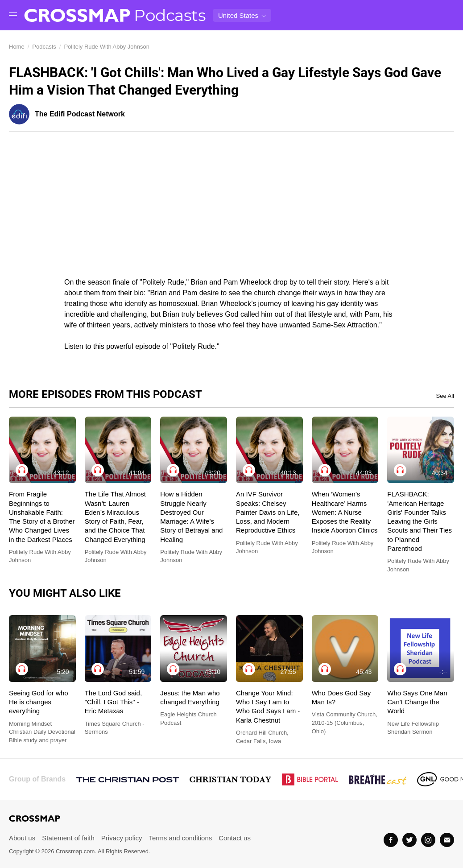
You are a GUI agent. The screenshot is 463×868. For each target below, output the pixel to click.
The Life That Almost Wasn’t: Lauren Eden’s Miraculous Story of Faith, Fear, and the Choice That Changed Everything (115, 517)
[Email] (447, 840)
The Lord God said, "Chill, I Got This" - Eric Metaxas (113, 702)
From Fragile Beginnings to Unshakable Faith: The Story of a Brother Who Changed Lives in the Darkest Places (42, 517)
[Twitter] (409, 840)
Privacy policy (122, 838)
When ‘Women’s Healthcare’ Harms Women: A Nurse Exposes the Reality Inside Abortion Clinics (345, 512)
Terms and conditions (181, 838)
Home (17, 47)
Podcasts (170, 15)
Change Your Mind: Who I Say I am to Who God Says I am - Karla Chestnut (268, 707)
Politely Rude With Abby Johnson (107, 47)
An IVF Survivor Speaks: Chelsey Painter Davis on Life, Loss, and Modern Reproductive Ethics (268, 512)
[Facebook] (391, 840)
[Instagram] (428, 840)
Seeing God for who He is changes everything (39, 702)
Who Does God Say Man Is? (341, 697)
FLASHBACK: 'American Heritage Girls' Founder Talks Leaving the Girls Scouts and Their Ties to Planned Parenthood (420, 521)
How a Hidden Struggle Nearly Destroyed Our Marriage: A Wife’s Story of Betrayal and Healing (191, 517)
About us (22, 838)
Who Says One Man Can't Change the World (417, 702)
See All (445, 396)
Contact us (235, 838)
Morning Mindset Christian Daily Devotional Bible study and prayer (42, 732)
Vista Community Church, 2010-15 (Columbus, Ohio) (345, 723)
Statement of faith (68, 838)
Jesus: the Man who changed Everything (190, 697)
